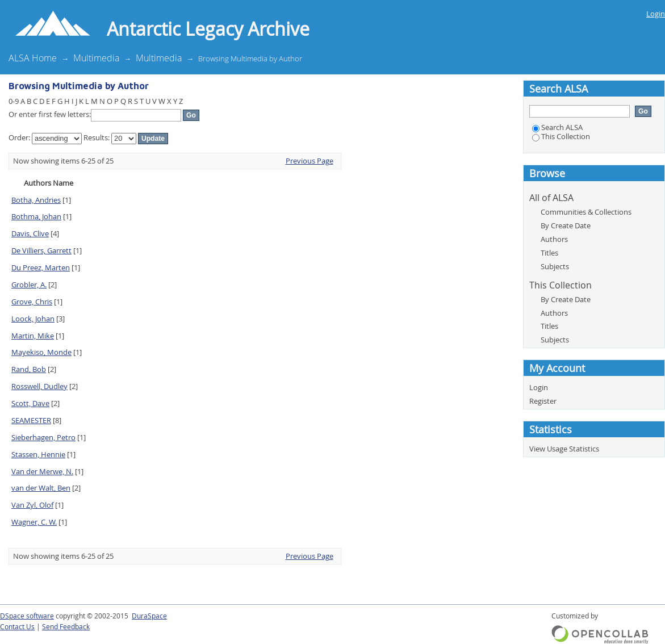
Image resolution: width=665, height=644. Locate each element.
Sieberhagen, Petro (43, 437)
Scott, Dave (30, 403)
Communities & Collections (586, 212)
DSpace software (27, 616)
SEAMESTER (31, 420)
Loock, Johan (33, 319)
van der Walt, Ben (41, 488)
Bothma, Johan (36, 216)
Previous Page (310, 161)
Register (543, 401)
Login (656, 14)
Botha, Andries (36, 200)
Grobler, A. (29, 285)
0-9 (14, 101)
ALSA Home (33, 58)
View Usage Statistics (564, 449)
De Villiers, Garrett (41, 250)
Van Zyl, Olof (32, 505)
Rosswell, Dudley (39, 386)
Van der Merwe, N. (42, 471)
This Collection (561, 136)
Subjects (555, 266)
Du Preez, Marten (41, 267)
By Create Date (566, 225)
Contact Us (17, 627)
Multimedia (96, 58)
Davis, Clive (30, 233)
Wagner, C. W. (34, 522)
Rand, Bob (29, 369)
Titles (549, 253)
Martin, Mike (33, 336)
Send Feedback (66, 627)
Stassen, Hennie (38, 454)
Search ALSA (557, 127)
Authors (554, 239)
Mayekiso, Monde (41, 352)
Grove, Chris (32, 302)
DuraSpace (149, 616)
